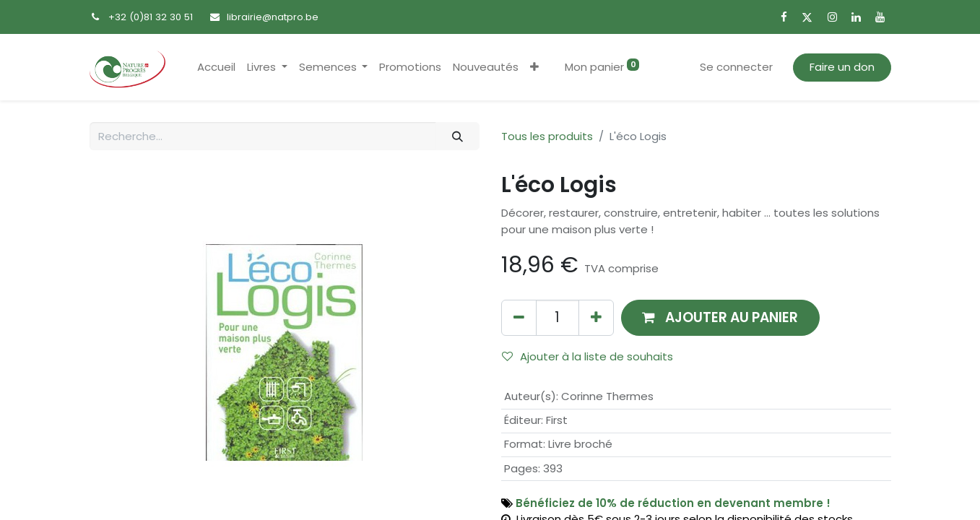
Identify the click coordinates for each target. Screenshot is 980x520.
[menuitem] (216, 68)
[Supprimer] (519, 317)
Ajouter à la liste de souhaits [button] (587, 356)
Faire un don (842, 67)
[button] (534, 68)
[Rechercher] (457, 136)
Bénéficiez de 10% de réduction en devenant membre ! (673, 503)
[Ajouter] (596, 317)
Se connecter (736, 67)
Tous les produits (547, 136)
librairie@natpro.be (273, 17)
